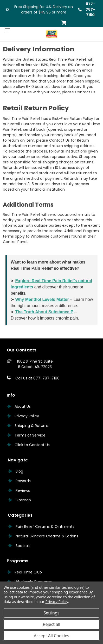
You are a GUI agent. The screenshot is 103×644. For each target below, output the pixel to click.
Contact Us (85, 92)
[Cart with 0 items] (64, 22)
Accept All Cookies (51, 636)
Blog (19, 471)
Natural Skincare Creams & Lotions (47, 536)
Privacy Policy (27, 416)
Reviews (23, 490)
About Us (23, 406)
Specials (23, 546)
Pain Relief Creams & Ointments (45, 527)
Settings (52, 613)
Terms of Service (30, 435)
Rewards (23, 481)
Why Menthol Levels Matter (42, 299)
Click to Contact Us (32, 445)
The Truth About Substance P (44, 312)
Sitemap (23, 500)
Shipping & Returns (32, 426)
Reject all (52, 624)
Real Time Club (28, 572)
